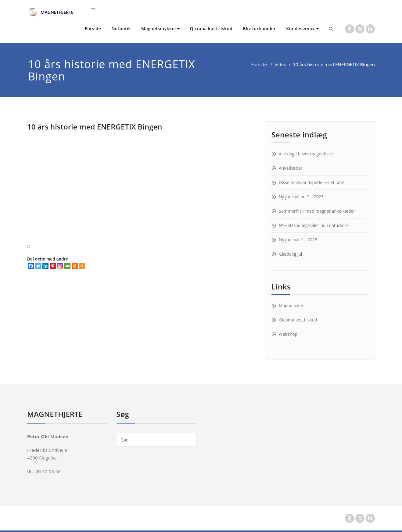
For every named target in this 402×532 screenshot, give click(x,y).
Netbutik (121, 28)
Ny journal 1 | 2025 (298, 240)
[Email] (67, 266)
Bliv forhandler (259, 28)
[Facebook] (31, 266)
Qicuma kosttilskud (211, 28)
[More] (82, 266)
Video (280, 64)
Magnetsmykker (160, 28)
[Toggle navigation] (93, 9)
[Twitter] (38, 266)
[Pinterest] (53, 266)
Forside (93, 28)
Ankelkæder (291, 168)
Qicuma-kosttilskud (298, 320)
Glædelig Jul (290, 254)
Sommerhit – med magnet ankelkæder (317, 211)
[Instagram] (60, 266)
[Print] (75, 266)
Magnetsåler (291, 305)
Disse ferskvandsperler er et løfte (312, 182)
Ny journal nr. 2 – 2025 (301, 197)
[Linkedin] (45, 266)
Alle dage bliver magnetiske (306, 154)
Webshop (288, 334)
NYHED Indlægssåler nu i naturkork (314, 225)
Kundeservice (302, 28)
